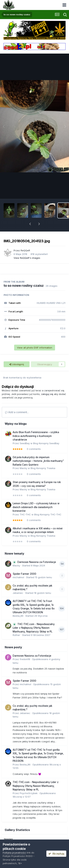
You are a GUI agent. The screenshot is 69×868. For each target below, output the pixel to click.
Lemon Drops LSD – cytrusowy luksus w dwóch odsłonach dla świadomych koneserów (36, 507)
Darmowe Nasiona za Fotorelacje (37, 562)
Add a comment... (17, 412)
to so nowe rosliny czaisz (24, 286)
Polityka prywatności (14, 853)
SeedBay (25, 443)
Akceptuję (56, 854)
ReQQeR (25, 250)
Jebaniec (18, 593)
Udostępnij (17, 364)
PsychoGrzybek (29, 793)
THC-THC (25, 514)
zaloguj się (47, 394)
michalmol (18, 577)
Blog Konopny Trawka (43, 468)
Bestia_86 (18, 616)
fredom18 (25, 659)
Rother (16, 635)
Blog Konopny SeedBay (46, 443)
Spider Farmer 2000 (24, 574)
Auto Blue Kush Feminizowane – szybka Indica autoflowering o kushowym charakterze (36, 436)
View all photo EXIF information (35, 348)
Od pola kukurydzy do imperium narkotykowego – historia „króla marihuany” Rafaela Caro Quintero (38, 461)
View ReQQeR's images (27, 258)
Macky (23, 468)
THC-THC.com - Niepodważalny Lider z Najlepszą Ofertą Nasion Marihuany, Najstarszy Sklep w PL (34, 628)
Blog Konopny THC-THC (48, 514)
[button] (30, 224)
